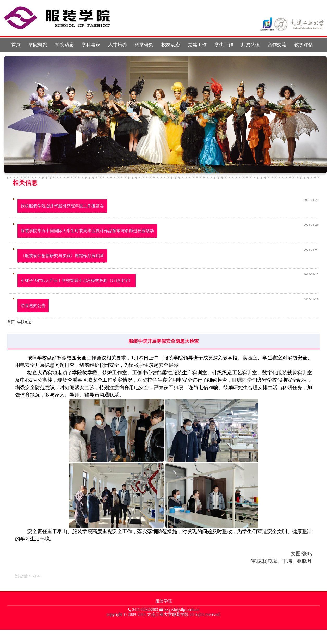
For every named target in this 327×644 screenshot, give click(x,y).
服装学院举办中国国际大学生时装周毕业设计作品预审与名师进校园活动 (87, 231)
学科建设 (91, 45)
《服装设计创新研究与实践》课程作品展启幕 (62, 256)
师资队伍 (250, 45)
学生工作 (224, 45)
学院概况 (38, 45)
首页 (16, 45)
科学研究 (144, 45)
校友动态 (171, 45)
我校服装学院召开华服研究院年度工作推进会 (62, 206)
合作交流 (277, 45)
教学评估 (304, 45)
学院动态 (64, 45)
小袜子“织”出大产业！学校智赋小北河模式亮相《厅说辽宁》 (77, 281)
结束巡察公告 (33, 306)
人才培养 (118, 45)
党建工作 (197, 45)
